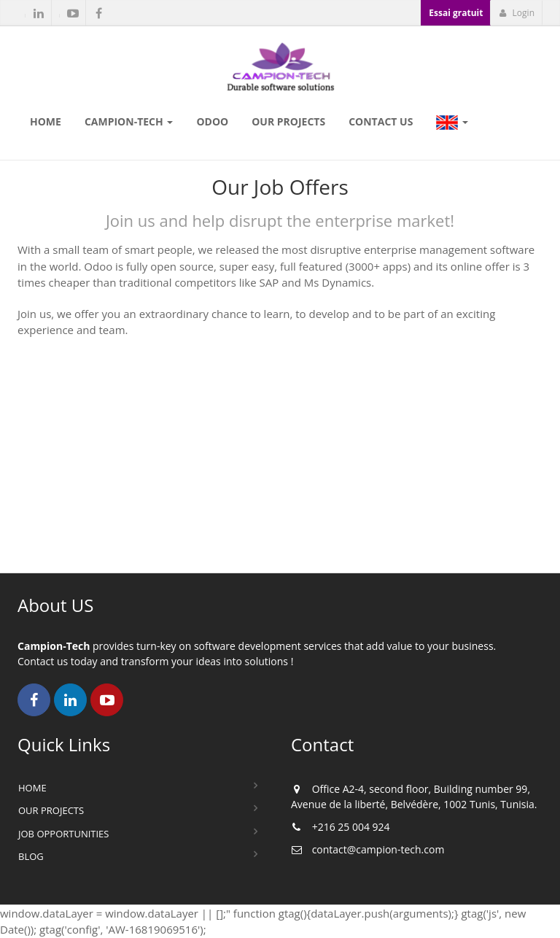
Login (517, 13)
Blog (31, 856)
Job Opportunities (63, 834)
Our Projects (51, 810)
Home (32, 788)
